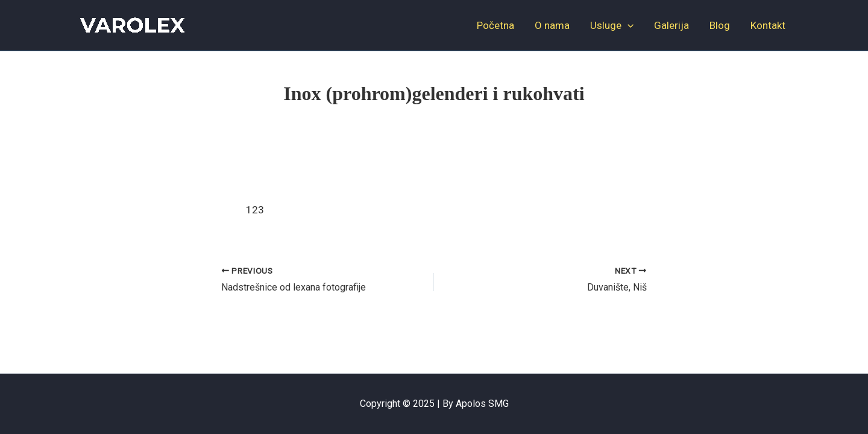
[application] (627, 25)
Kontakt (768, 25)
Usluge (612, 25)
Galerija (671, 25)
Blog (720, 25)
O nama (552, 25)
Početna (495, 25)
